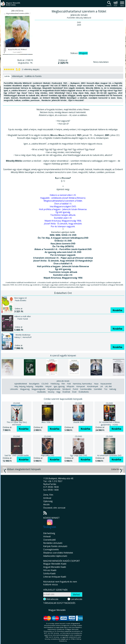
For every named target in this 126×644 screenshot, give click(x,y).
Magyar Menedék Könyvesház (10, 5)
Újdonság (48, 501)
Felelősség (55, 384)
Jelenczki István (63, 381)
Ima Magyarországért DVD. (63, 206)
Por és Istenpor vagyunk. (63, 226)
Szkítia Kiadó (49, 573)
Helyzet (48, 386)
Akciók (46, 504)
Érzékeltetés (84, 392)
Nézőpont (67, 389)
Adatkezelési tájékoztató (55, 556)
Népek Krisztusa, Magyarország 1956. (63, 221)
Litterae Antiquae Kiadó (55, 577)
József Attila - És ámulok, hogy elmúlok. (63, 224)
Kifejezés (70, 386)
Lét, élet (108, 386)
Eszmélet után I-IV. (63, 218)
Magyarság (25, 389)
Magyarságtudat (38, 389)
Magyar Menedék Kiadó (55, 564)
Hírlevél (47, 536)
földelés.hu (63, 641)
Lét (102, 386)
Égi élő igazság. (63, 212)
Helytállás (39, 386)
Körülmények (93, 386)
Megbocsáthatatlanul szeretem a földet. (63, 201)
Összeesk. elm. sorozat (54, 508)
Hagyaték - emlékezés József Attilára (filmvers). (63, 198)
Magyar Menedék (57, 610)
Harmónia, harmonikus (82, 384)
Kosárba (117, 310)
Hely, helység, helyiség (24, 386)
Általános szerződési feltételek (58, 553)
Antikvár (47, 498)
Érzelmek (66, 392)
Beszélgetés (34, 384)
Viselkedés (42, 392)
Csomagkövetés (51, 549)
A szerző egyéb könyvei (63, 355)
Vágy (58, 392)
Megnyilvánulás (54, 389)
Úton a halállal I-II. (63, 204)
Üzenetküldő (49, 540)
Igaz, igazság (59, 386)
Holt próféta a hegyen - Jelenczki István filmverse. (63, 209)
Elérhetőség (49, 533)
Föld (69, 384)
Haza (96, 384)
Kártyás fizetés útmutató (55, 546)
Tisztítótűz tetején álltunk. (63, 215)
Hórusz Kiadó (50, 570)
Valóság (113, 389)
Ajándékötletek (21, 384)
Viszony (51, 392)
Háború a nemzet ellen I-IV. (63, 195)
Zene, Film (48, 495)
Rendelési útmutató (53, 543)
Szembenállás (86, 389)
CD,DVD (45, 384)
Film (63, 384)
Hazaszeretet (106, 384)
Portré (75, 389)
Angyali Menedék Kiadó (55, 567)
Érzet (74, 392)
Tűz (106, 389)
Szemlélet (98, 389)
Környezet (81, 386)
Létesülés (14, 389)
